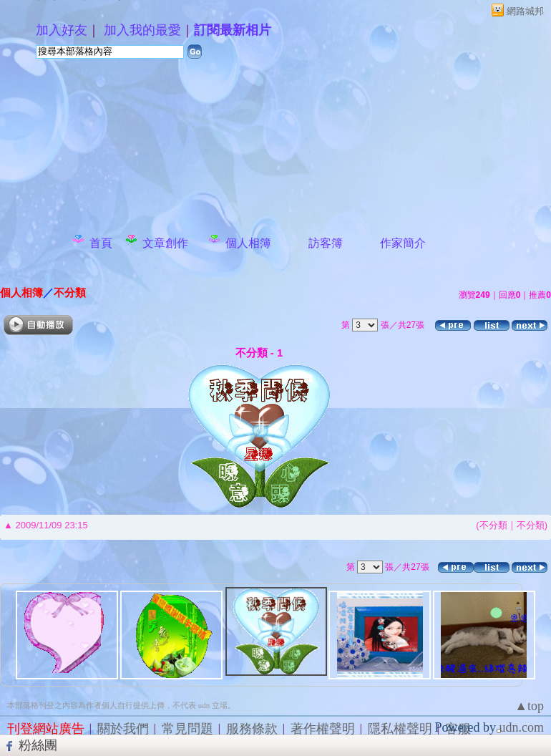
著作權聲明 (323, 729)
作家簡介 (403, 243)
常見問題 (187, 729)
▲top (529, 706)
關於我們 (123, 729)
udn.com (522, 727)
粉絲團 (38, 745)
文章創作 (165, 243)
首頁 (101, 243)
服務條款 (252, 729)
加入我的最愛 (142, 30)
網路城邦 (525, 11)
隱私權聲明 (400, 729)
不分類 (70, 292)
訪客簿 (326, 243)
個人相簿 (248, 243)
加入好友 (62, 30)
